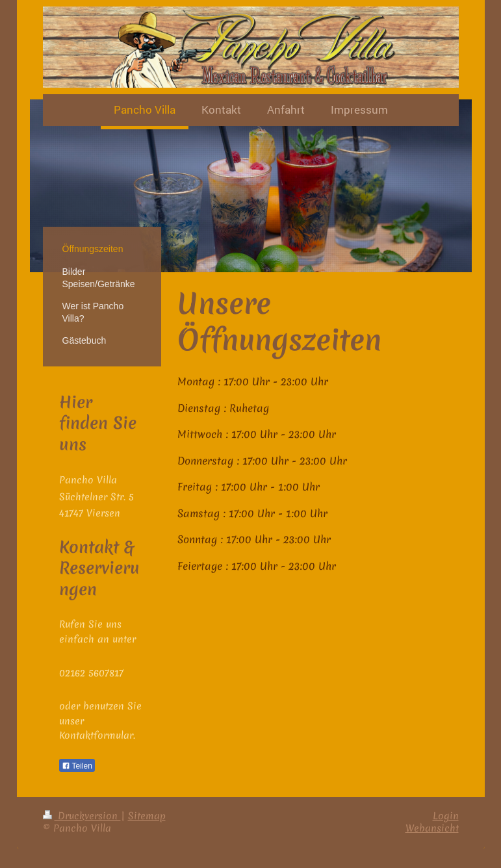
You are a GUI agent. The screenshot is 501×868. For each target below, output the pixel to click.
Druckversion (82, 816)
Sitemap (147, 816)
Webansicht (432, 828)
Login (446, 816)
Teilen (77, 766)
